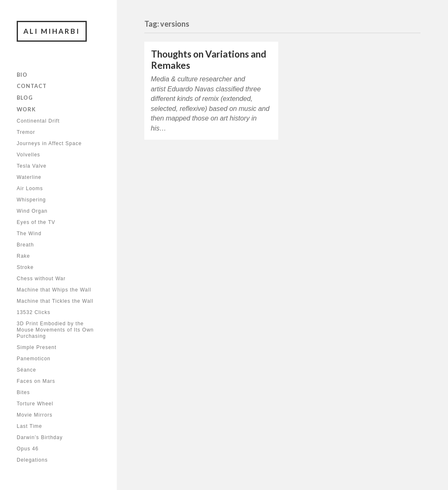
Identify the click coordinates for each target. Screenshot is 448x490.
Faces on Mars (36, 381)
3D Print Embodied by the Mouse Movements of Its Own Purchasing (55, 330)
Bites (23, 392)
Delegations (32, 460)
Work (26, 109)
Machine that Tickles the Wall (55, 301)
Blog (25, 98)
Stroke (25, 267)
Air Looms (30, 188)
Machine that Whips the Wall (54, 290)
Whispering (31, 200)
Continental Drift (38, 121)
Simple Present (36, 347)
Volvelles (28, 155)
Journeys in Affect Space (49, 143)
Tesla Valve (31, 166)
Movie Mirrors (35, 415)
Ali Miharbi (52, 31)
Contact (32, 86)
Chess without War (41, 279)
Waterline (29, 177)
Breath (25, 245)
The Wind (29, 234)
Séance (26, 370)
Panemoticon (34, 359)
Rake (23, 256)
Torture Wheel (35, 404)
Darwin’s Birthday (40, 437)
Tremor (26, 132)
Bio (22, 75)
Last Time (29, 426)
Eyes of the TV (36, 222)
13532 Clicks (34, 312)
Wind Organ (32, 211)
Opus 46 (28, 449)
